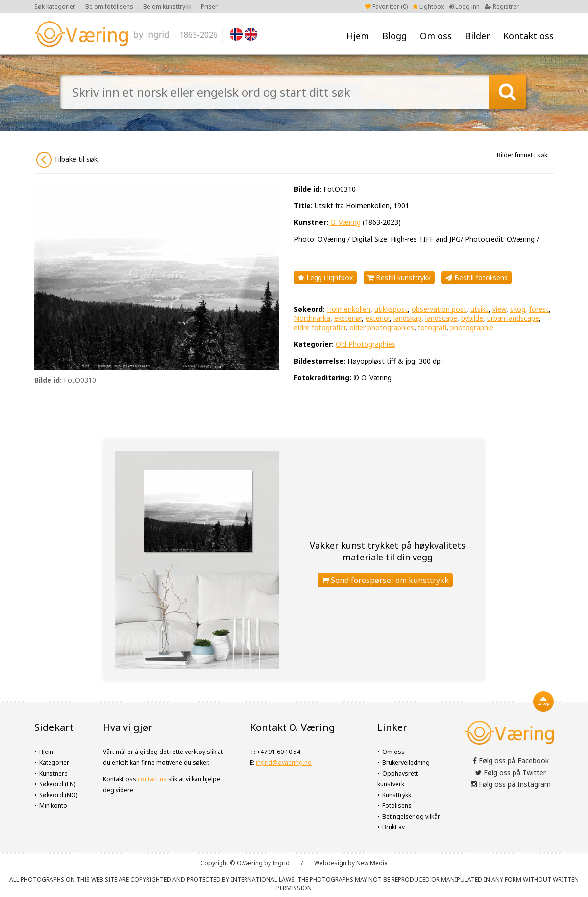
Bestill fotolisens (477, 278)
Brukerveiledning (406, 763)
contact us (152, 779)
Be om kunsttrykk (167, 7)
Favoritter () (386, 7)
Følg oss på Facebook (511, 761)
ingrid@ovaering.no (284, 763)
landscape (441, 318)
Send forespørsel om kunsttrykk (385, 580)
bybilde (472, 318)
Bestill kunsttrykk (399, 278)
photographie (472, 327)
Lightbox (428, 7)
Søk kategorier (55, 7)
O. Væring (345, 222)
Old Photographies (366, 344)
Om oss (436, 36)
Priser (209, 7)
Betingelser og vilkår (411, 816)
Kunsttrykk (397, 795)
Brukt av (393, 827)
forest (539, 309)
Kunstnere (53, 773)
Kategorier (54, 763)
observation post (439, 309)
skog (518, 309)
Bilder (478, 36)
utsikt (479, 309)
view (499, 309)
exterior (378, 318)
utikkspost (391, 309)
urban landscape (513, 318)
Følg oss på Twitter (511, 772)
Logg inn (464, 7)
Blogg (394, 36)
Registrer (502, 7)
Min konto (53, 806)
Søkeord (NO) (58, 795)
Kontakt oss (528, 36)
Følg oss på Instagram (511, 784)
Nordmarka (312, 318)
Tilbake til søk (67, 160)
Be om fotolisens (109, 7)
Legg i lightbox (325, 278)
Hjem (358, 36)
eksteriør (348, 318)
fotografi (432, 327)
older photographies (382, 327)
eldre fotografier (320, 327)
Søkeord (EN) (57, 784)
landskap (407, 318)
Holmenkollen (349, 309)
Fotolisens (397, 806)
